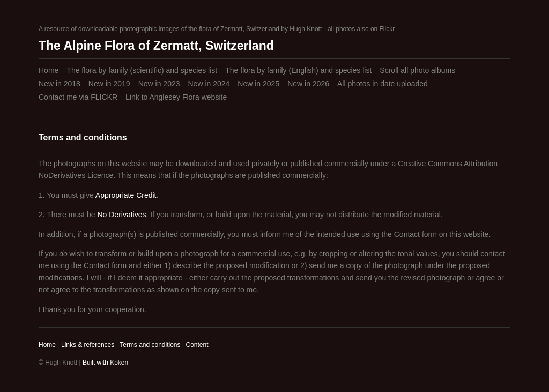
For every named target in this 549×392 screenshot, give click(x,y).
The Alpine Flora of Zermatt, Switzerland (156, 46)
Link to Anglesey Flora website (176, 97)
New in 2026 (308, 84)
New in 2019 (109, 84)
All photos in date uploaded (383, 84)
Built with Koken (105, 363)
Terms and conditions (150, 345)
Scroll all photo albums (417, 70)
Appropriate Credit (126, 195)
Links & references (88, 345)
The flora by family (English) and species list (298, 70)
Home (49, 70)
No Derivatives (121, 215)
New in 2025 (258, 84)
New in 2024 (209, 84)
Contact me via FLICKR (78, 97)
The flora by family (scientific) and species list (142, 70)
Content (197, 345)
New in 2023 (159, 84)
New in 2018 (60, 84)
